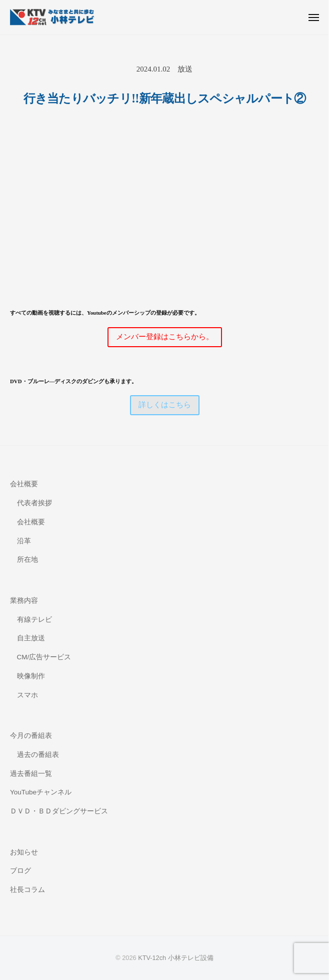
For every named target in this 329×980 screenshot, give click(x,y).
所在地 (27, 560)
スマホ (27, 695)
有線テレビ (34, 620)
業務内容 (24, 601)
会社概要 (24, 484)
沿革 (24, 541)
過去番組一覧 (31, 774)
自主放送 (31, 638)
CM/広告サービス (44, 657)
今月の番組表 (31, 736)
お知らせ (24, 852)
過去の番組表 (38, 755)
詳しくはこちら (165, 405)
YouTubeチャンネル (41, 792)
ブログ (20, 871)
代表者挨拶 (34, 503)
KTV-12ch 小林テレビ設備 (176, 958)
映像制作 (31, 676)
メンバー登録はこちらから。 (165, 337)
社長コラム (27, 890)
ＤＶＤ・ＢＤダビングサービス (59, 811)
